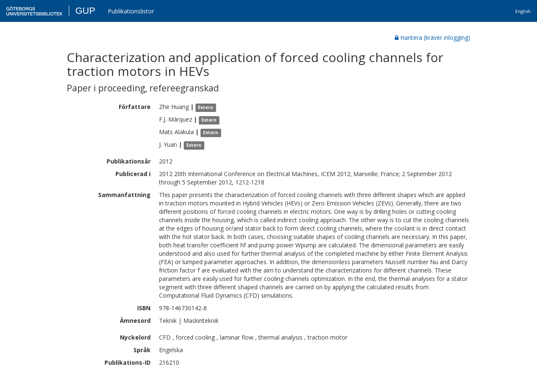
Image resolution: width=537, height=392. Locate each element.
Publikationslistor (131, 11)
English (523, 11)
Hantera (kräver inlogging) (433, 38)
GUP (85, 11)
